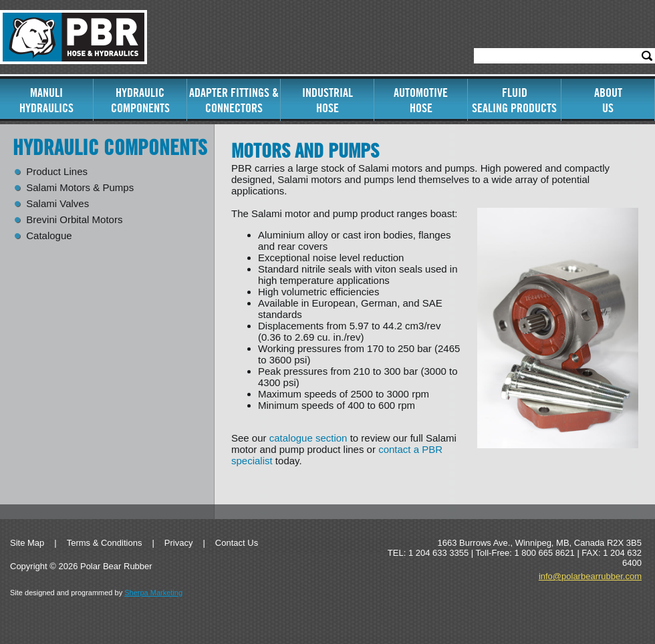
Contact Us (237, 543)
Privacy (179, 543)
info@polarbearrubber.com (590, 576)
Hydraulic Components (140, 100)
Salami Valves (57, 204)
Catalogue (49, 236)
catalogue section (308, 438)
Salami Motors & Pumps (80, 188)
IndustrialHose (327, 100)
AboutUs (608, 100)
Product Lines (57, 172)
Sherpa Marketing (153, 593)
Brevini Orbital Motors (74, 220)
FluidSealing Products (514, 100)
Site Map (27, 543)
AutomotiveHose (421, 100)
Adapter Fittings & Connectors (234, 100)
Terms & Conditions (105, 543)
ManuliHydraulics (46, 100)
